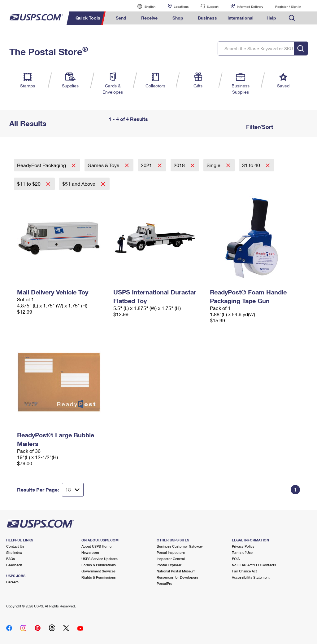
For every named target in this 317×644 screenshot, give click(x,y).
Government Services (98, 571)
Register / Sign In (288, 7)
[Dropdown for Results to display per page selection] (73, 490)
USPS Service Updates (100, 559)
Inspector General (171, 559)
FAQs (11, 559)
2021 (147, 165)
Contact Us (15, 546)
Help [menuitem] (271, 18)
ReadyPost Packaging (42, 165)
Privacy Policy (243, 546)
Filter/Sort (259, 127)
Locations (181, 7)
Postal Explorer (169, 565)
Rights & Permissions (99, 577)
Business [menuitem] (207, 18)
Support (213, 7)
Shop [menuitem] (178, 18)
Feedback (14, 565)
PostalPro (165, 583)
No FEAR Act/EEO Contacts (254, 565)
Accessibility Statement (251, 577)
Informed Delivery (250, 7)
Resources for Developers (177, 577)
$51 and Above (79, 184)
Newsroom (90, 552)
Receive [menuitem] (149, 18)
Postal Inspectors (171, 552)
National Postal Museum (176, 571)
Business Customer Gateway (180, 546)
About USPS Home (96, 546)
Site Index (14, 552)
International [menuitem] (241, 18)
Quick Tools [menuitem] (88, 18)
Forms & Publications (99, 565)
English (144, 6)
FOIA (236, 559)
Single (214, 165)
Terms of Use (242, 552)
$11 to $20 (29, 184)
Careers (12, 582)
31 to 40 (252, 165)
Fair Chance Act (244, 571)
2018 (180, 165)
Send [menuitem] (121, 18)
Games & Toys (104, 165)
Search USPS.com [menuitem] (292, 18)
